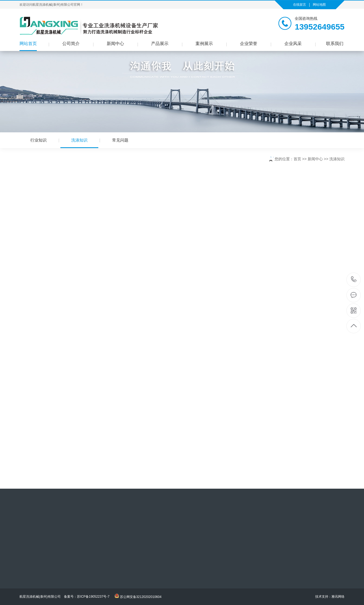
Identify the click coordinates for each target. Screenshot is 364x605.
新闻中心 (115, 44)
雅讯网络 (338, 597)
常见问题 (120, 140)
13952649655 (354, 279)
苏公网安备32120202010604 (141, 597)
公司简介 (71, 44)
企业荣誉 (249, 44)
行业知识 (38, 140)
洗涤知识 (79, 143)
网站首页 (28, 44)
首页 (297, 159)
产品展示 (160, 44)
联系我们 (335, 44)
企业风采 (293, 44)
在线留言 (300, 5)
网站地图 (319, 5)
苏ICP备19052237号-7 (93, 597)
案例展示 (204, 44)
